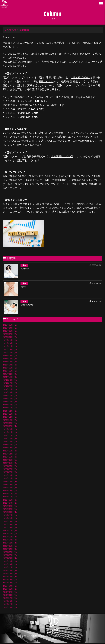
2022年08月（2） (10, 463)
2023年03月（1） (10, 441)
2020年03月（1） (10, 552)
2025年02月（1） (10, 371)
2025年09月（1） (10, 349)
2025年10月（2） (10, 346)
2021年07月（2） (10, 503)
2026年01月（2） (10, 337)
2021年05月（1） (10, 509)
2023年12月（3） (10, 414)
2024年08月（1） (10, 389)
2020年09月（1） (10, 534)
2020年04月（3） (10, 549)
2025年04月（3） (10, 365)
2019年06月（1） (10, 580)
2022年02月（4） (10, 481)
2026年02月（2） (10, 334)
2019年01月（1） (10, 595)
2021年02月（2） (10, 518)
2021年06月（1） (10, 506)
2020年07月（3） (10, 540)
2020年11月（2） (10, 527)
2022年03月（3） (10, 478)
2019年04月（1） (10, 586)
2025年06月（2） (10, 359)
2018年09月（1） (10, 607)
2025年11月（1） (10, 343)
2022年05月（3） (10, 472)
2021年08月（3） (10, 500)
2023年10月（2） (10, 420)
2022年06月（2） (10, 469)
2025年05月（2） (10, 362)
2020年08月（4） (10, 537)
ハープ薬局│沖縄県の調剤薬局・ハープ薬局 (4, 4)
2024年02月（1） (10, 408)
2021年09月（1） (10, 497)
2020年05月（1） (10, 546)
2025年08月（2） (10, 352)
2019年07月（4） (10, 577)
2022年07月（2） (10, 466)
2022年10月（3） (10, 457)
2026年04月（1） (10, 328)
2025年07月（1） (10, 356)
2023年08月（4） (10, 426)
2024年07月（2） (10, 392)
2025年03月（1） (10, 368)
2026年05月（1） (10, 325)
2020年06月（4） (10, 543)
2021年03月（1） (10, 515)
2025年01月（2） (10, 374)
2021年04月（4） (10, 512)
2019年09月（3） (10, 570)
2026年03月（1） (10, 331)
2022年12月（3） (10, 451)
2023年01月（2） (10, 448)
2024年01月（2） (10, 411)
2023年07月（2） (10, 429)
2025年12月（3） (10, 340)
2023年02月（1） (10, 445)
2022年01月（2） (10, 485)
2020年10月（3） (10, 531)
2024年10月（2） (10, 383)
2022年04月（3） (10, 475)
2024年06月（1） (10, 396)
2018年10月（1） (10, 604)
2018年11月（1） (10, 601)
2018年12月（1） (10, 598)
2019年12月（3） (10, 561)
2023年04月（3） (10, 438)
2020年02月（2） (10, 555)
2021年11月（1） (10, 491)
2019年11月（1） (10, 564)
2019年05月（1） (10, 583)
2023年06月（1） (10, 432)
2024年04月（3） (10, 402)
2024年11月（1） (10, 380)
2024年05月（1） (10, 399)
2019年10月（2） (10, 567)
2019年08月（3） (10, 574)
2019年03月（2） (10, 589)
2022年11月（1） (10, 454)
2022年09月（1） (10, 460)
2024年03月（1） (10, 405)
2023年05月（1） (10, 435)
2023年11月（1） (10, 417)
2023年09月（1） (10, 423)
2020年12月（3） (10, 524)
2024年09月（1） (10, 386)
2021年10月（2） (10, 494)
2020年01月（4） (10, 558)
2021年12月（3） (10, 488)
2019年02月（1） (10, 592)
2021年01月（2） (10, 521)
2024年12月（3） (10, 377)
